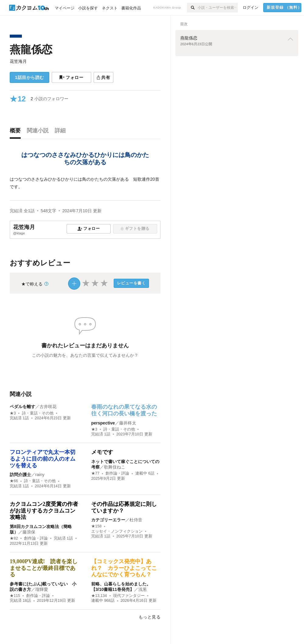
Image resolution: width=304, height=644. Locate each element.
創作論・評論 (117, 473)
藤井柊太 (128, 423)
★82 (14, 538)
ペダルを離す (22, 407)
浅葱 (143, 589)
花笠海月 (18, 61)
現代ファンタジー (129, 596)
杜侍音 (136, 520)
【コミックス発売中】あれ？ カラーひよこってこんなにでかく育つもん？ (124, 568)
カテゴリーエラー (108, 520)
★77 (95, 473)
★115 (15, 596)
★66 (14, 481)
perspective (103, 423)
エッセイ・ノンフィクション (117, 531)
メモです (102, 452)
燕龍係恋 (31, 49)
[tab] (17, 132)
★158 (96, 526)
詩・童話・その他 (38, 413)
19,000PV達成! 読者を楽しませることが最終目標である (44, 568)
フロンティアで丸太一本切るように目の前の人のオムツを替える (43, 459)
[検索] (192, 8)
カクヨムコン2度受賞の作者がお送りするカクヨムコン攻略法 (44, 511)
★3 (13, 413)
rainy (40, 475)
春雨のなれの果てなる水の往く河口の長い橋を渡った (124, 410)
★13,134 (99, 596)
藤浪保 (29, 532)
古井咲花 (48, 407)
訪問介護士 (20, 475)
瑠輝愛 (42, 589)
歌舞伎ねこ (115, 467)
